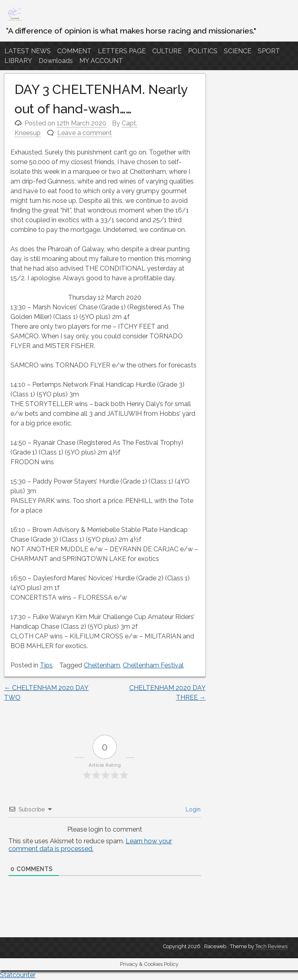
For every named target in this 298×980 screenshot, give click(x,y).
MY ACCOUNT (101, 61)
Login (192, 809)
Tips (46, 665)
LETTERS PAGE (122, 51)
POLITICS (203, 51)
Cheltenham (102, 665)
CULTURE (167, 51)
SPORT (269, 51)
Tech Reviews (271, 946)
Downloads (56, 61)
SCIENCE (238, 51)
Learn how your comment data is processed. (90, 845)
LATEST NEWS (28, 51)
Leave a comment (85, 133)
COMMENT (74, 51)
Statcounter (18, 975)
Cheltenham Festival (153, 665)
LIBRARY (18, 61)
